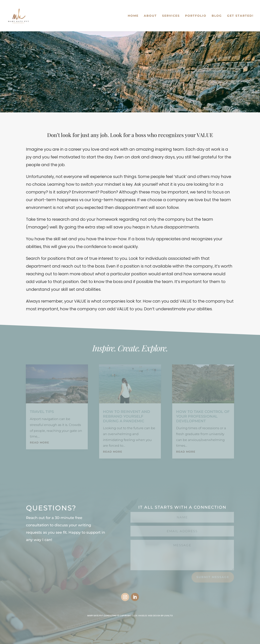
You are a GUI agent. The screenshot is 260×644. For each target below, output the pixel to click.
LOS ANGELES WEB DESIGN (147, 616)
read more (40, 442)
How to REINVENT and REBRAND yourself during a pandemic (127, 416)
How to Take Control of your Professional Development (203, 416)
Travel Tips (42, 412)
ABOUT (150, 16)
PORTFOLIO (196, 16)
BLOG (217, 16)
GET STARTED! (240, 16)
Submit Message (213, 577)
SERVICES (171, 16)
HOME (133, 16)
